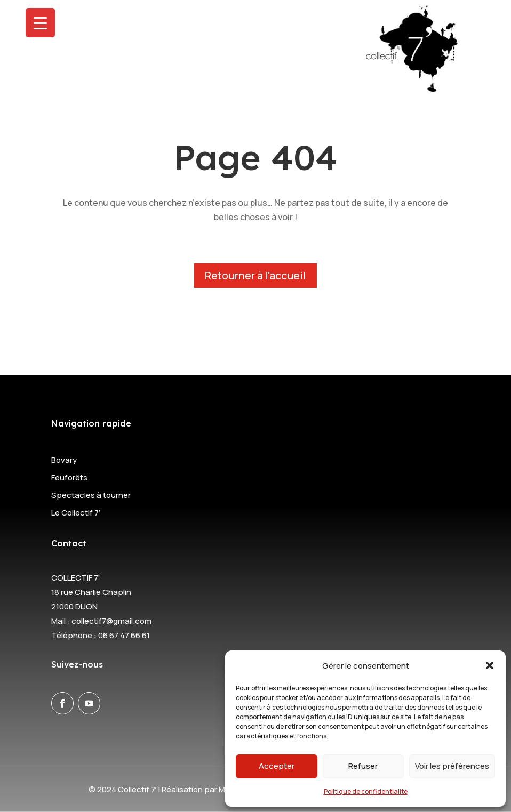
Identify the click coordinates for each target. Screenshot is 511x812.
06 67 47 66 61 (124, 635)
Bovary (64, 460)
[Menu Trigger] (40, 23)
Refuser (363, 766)
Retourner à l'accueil (255, 275)
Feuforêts (69, 477)
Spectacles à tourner (91, 495)
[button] (490, 665)
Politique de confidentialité (366, 791)
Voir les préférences (452, 766)
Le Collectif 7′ (76, 513)
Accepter (277, 766)
